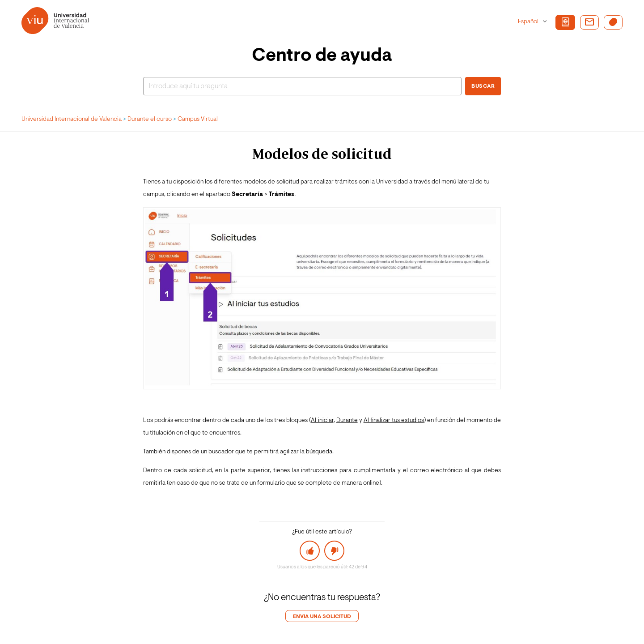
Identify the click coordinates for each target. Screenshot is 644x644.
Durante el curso (150, 119)
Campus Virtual (198, 119)
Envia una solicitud (322, 617)
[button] (310, 551)
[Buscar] (302, 86)
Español (529, 22)
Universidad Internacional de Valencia (72, 119)
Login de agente (35, 633)
